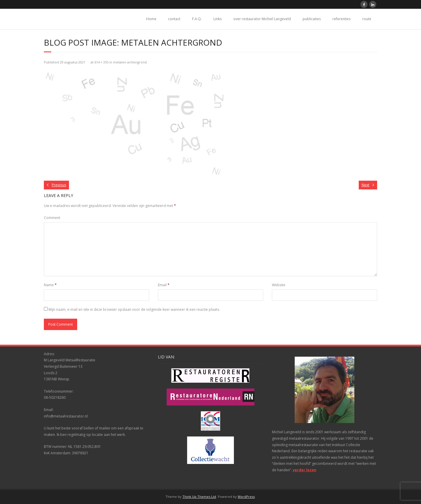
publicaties (312, 19)
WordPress (246, 497)
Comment (52, 218)
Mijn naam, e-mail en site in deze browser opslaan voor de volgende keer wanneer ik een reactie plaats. (134, 309)
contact (174, 19)
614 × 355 (101, 62)
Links (218, 19)
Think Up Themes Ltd (199, 497)
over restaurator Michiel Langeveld (262, 19)
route (367, 19)
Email (164, 285)
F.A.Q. (197, 19)
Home (151, 19)
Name (50, 285)
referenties (341, 19)
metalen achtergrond (130, 62)
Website (279, 285)
